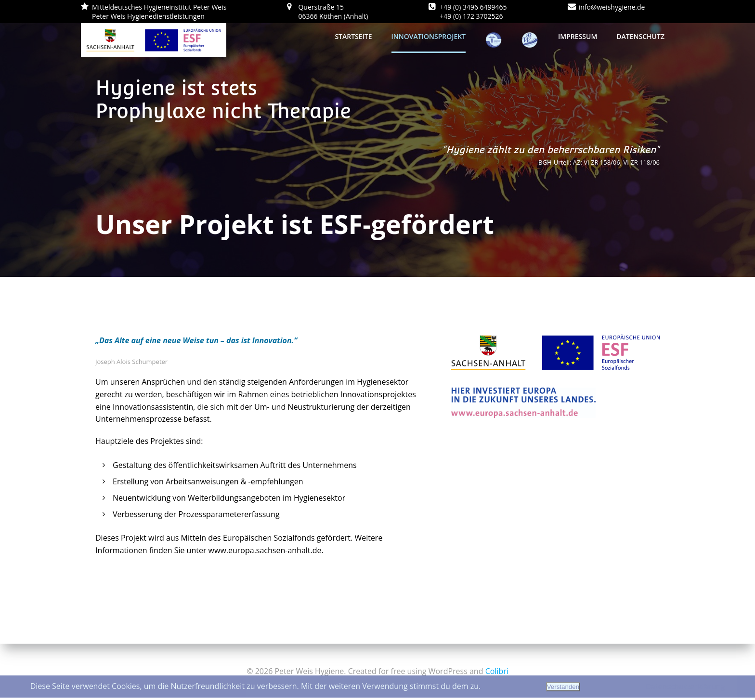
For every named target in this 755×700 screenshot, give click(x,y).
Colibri (497, 671)
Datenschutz (640, 36)
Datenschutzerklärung (685, 687)
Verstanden (563, 687)
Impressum (578, 36)
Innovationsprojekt (429, 36)
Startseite (353, 36)
